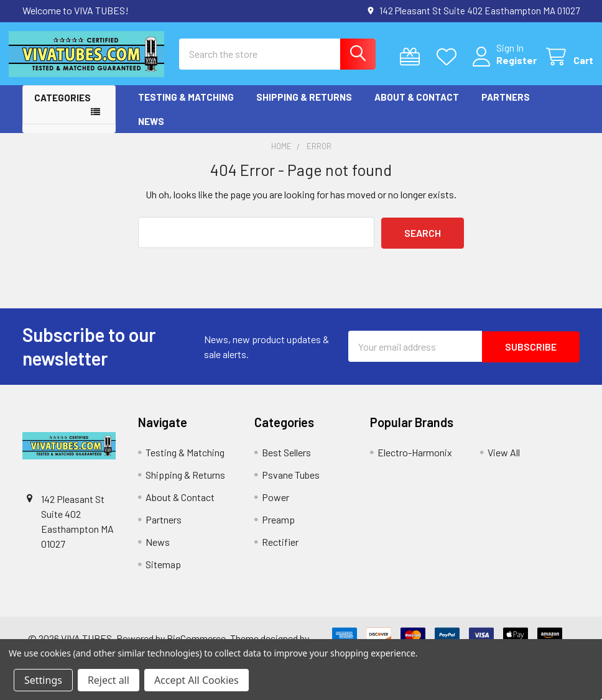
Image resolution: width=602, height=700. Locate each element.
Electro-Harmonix (415, 462)
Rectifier (280, 552)
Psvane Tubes (291, 485)
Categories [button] (63, 108)
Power (276, 507)
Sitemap (163, 574)
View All (504, 462)
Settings (43, 680)
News (151, 131)
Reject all (109, 680)
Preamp (278, 529)
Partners (506, 108)
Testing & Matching (186, 108)
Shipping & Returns (304, 108)
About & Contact (417, 108)
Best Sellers (286, 462)
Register (503, 67)
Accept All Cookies (197, 680)
